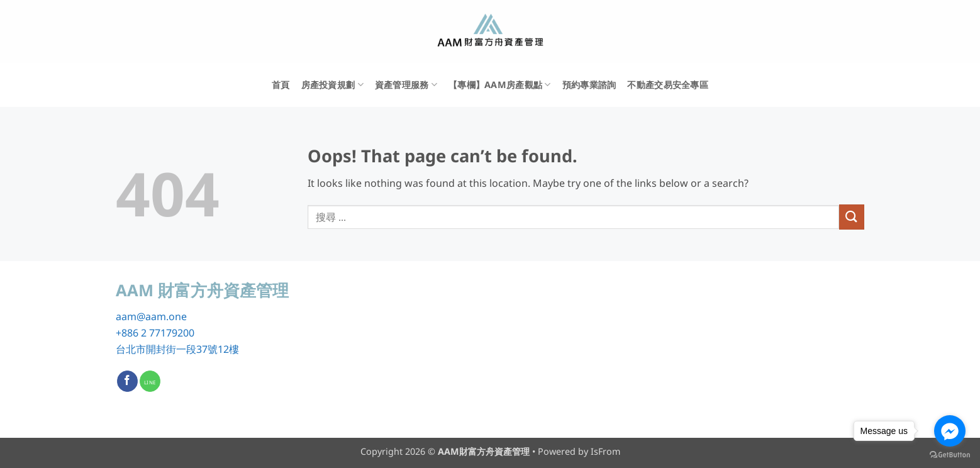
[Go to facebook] (950, 431)
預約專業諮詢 (589, 85)
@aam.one (162, 316)
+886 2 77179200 (155, 333)
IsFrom (605, 451)
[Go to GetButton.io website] (950, 455)
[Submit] (852, 217)
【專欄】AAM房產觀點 (500, 85)
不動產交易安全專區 (668, 85)
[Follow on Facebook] (127, 381)
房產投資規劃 (332, 85)
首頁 (281, 85)
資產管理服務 (406, 85)
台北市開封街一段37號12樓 (177, 349)
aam (126, 316)
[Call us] (150, 381)
